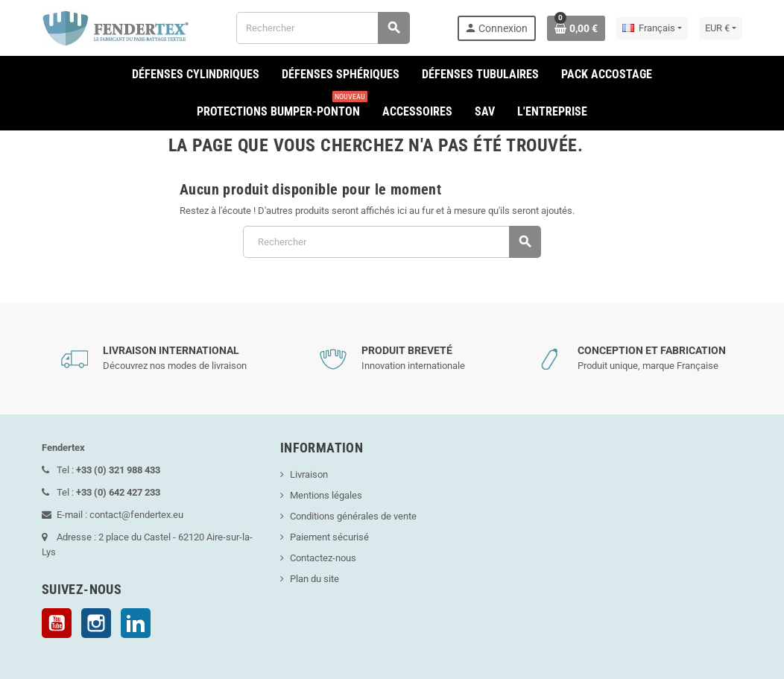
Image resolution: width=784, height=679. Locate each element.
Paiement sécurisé (329, 537)
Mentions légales (326, 495)
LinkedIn (136, 623)
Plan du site (314, 579)
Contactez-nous (323, 558)
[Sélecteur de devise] (721, 28)
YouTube (57, 623)
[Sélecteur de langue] (652, 28)
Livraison (309, 474)
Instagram (96, 623)
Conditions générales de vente (353, 516)
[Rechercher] (322, 28)
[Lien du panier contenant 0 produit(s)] (576, 28)
